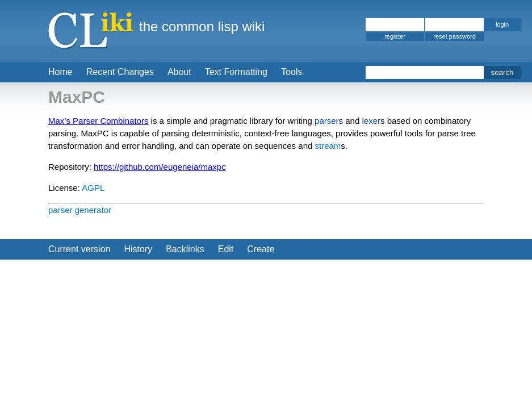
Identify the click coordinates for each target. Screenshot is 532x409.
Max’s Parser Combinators (98, 121)
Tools (292, 72)
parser (327, 121)
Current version (79, 249)
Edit (226, 249)
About (179, 72)
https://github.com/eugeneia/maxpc (160, 167)
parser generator (80, 210)
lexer (371, 121)
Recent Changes (120, 72)
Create (261, 249)
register (395, 36)
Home (60, 72)
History (138, 249)
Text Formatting (236, 72)
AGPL (93, 188)
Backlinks (185, 249)
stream (328, 146)
